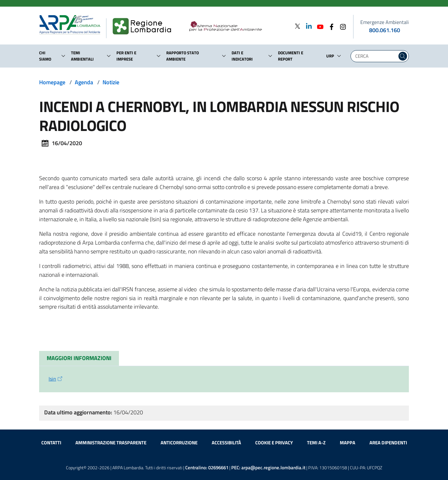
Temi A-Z (316, 443)
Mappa (348, 443)
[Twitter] (298, 26)
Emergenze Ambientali (385, 22)
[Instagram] (341, 26)
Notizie (111, 82)
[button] (63, 56)
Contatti (51, 443)
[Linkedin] (307, 26)
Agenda (84, 82)
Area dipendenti (388, 443)
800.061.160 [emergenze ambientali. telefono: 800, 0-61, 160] (385, 30)
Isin (56, 379)
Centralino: (207, 468)
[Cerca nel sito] (403, 56)
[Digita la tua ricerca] (375, 56)
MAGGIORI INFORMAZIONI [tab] (79, 358)
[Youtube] (318, 26)
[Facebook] (330, 26)
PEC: (268, 468)
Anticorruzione (179, 443)
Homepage (52, 82)
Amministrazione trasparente (111, 443)
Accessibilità (226, 443)
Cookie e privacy (274, 443)
